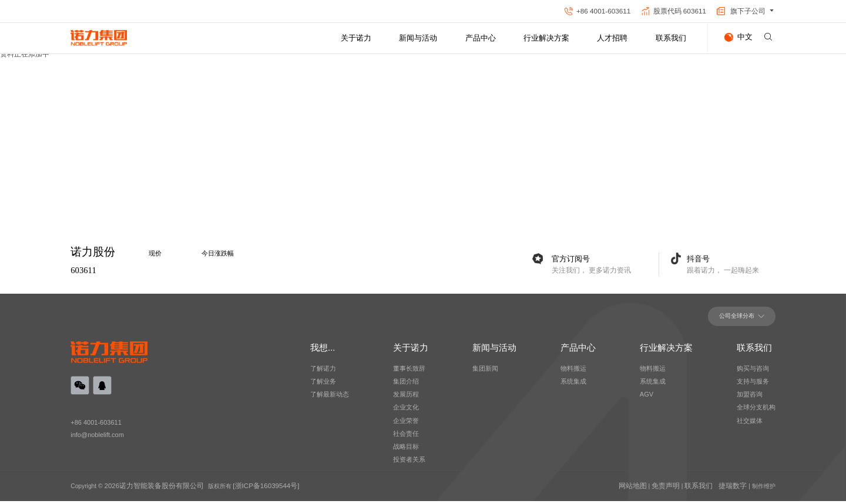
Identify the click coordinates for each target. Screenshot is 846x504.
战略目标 (406, 451)
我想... (323, 353)
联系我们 (671, 38)
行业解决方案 (546, 38)
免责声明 (677, 489)
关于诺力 (356, 38)
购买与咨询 (753, 374)
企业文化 (406, 412)
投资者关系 (409, 464)
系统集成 (653, 387)
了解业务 (323, 387)
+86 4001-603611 (98, 427)
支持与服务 (753, 387)
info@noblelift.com (99, 440)
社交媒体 (750, 425)
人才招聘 (612, 38)
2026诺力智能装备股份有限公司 (146, 489)
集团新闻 (485, 374)
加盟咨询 (750, 399)
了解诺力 (323, 374)
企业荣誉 (406, 425)
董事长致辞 (409, 374)
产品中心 (481, 38)
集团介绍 (406, 387)
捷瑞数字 (735, 489)
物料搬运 (653, 374)
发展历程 (406, 399)
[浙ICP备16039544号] (244, 489)
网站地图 (649, 489)
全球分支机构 (756, 412)
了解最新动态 (330, 399)
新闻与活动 (418, 38)
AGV (647, 399)
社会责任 (406, 438)
